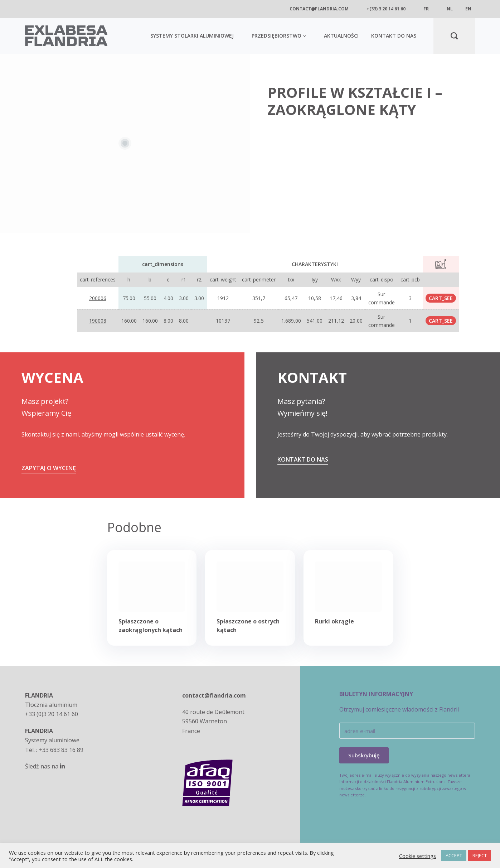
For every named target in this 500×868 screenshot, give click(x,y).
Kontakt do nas (303, 459)
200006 (98, 298)
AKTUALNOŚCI (341, 36)
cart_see (441, 298)
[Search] (454, 36)
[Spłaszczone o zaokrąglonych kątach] (152, 587)
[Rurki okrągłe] (348, 587)
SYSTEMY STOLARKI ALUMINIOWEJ (192, 36)
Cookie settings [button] (418, 856)
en (468, 9)
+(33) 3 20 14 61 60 (386, 9)
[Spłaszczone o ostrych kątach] (250, 587)
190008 (98, 321)
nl (450, 9)
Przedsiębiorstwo (279, 36)
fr (426, 9)
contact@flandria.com (319, 9)
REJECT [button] (480, 855)
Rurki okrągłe (334, 621)
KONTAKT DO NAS (394, 36)
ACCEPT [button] (454, 855)
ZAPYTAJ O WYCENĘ (49, 468)
